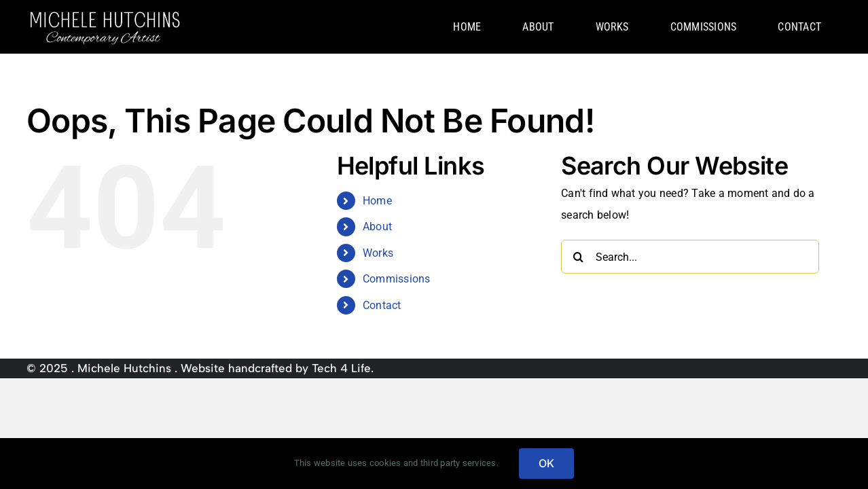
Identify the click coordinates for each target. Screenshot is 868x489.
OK (546, 463)
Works (378, 253)
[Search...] (690, 257)
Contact (382, 305)
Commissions (397, 279)
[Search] (578, 257)
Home (377, 201)
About (377, 227)
